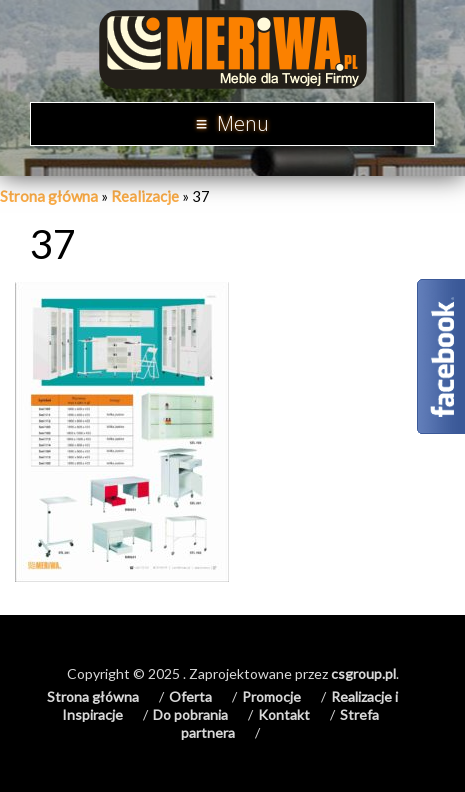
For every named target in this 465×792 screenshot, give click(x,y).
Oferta (190, 696)
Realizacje (145, 196)
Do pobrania (190, 714)
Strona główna (49, 196)
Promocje (271, 696)
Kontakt (284, 714)
